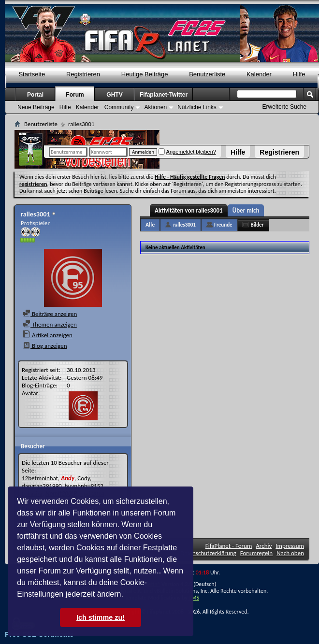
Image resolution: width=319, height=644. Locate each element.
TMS (194, 598)
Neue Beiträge (36, 107)
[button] (127, 595)
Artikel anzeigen (48, 335)
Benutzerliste (207, 74)
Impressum (290, 546)
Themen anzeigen (50, 324)
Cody (84, 478)
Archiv (264, 546)
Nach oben (290, 553)
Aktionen (155, 107)
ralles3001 (184, 225)
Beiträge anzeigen (50, 314)
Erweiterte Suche (284, 107)
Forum (75, 95)
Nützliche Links (197, 107)
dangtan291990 (42, 486)
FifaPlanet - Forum (229, 546)
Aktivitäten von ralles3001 (189, 210)
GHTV (114, 95)
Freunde (223, 225)
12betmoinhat (40, 478)
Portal (35, 95)
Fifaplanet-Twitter (164, 95)
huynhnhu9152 (84, 486)
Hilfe (238, 152)
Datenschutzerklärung (208, 553)
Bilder (257, 225)
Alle (150, 225)
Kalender (259, 74)
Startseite (32, 74)
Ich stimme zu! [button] (101, 617)
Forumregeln (257, 553)
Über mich (246, 210)
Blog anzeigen (45, 346)
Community (119, 107)
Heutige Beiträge (145, 74)
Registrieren (279, 152)
